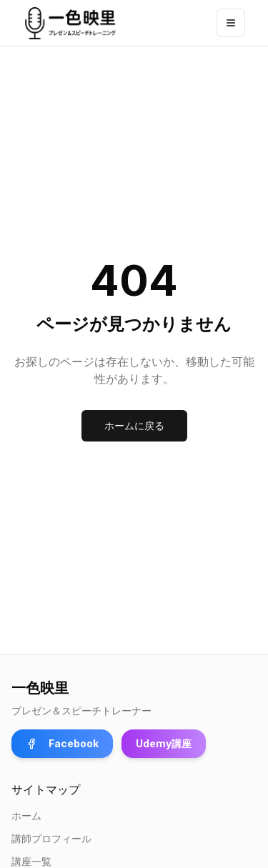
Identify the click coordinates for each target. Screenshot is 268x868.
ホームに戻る (134, 425)
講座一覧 (31, 861)
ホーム (26, 815)
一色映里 (40, 688)
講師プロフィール (51, 838)
